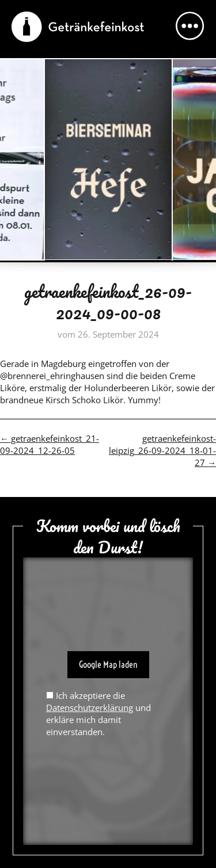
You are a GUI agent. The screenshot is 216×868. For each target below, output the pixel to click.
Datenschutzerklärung (90, 708)
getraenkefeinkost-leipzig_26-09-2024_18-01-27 (162, 450)
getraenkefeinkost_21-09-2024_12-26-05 (50, 444)
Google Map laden (108, 664)
